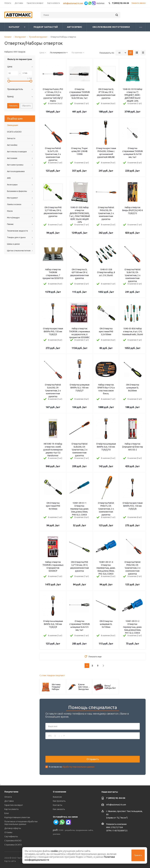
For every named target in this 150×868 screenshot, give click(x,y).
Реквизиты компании (116, 824)
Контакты (58, 805)
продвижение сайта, (85, 830)
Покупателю (11, 792)
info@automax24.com (116, 805)
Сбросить (26, 106)
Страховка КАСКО (13, 841)
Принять (138, 855)
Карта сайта (10, 861)
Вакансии (57, 797)
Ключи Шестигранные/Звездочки (84, 687)
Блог (7, 813)
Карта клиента (11, 809)
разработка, (70, 830)
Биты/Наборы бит (110, 687)
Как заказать (59, 809)
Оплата (8, 797)
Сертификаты (11, 836)
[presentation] (68, 747)
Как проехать (59, 801)
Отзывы (8, 832)
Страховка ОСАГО (13, 845)
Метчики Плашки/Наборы (56, 687)
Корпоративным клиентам (17, 817)
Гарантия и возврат (14, 805)
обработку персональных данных (78, 767)
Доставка (9, 801)
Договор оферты (13, 828)
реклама (57, 834)
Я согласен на (72, 767)
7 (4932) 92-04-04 (116, 798)
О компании (59, 792)
